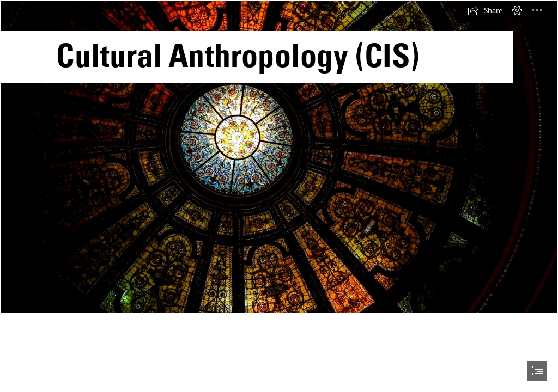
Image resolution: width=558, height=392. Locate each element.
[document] (279, 196)
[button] (485, 10)
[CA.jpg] (279, 157)
